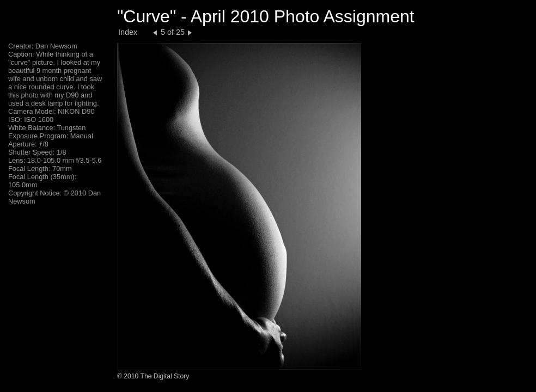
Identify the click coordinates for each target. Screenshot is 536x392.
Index (128, 32)
